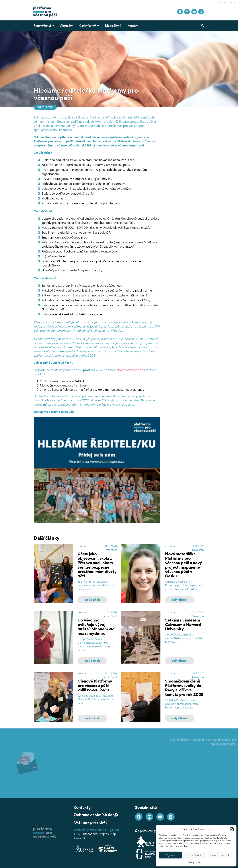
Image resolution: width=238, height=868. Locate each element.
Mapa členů (113, 26)
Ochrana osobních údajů (96, 815)
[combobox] (182, 26)
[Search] (203, 26)
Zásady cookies (195, 862)
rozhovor (83, 546)
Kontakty (82, 807)
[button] (232, 829)
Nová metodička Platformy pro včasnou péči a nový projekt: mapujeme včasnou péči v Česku (184, 565)
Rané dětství (44, 26)
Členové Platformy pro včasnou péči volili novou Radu (95, 686)
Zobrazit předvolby (221, 855)
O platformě (89, 26)
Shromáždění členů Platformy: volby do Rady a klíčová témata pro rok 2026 (184, 688)
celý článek (92, 600)
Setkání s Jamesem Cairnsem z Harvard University (183, 624)
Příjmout (170, 855)
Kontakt (133, 26)
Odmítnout (195, 855)
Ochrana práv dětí (90, 822)
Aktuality (66, 26)
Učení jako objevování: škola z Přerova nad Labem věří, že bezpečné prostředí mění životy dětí (97, 565)
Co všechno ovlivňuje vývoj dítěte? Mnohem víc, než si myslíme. (96, 627)
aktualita (170, 546)
